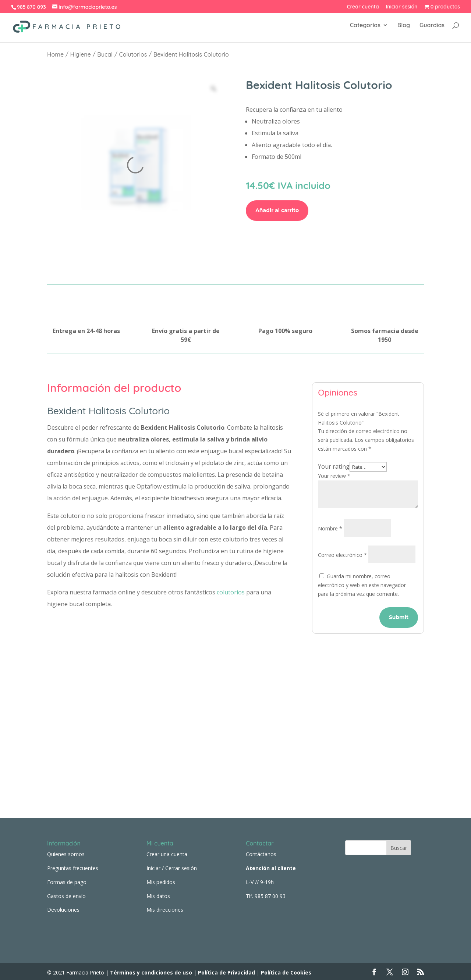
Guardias (432, 29)
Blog (404, 29)
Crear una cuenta (167, 852)
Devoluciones (63, 907)
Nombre (330, 528)
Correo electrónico (342, 555)
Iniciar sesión (402, 7)
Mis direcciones (165, 907)
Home (55, 54)
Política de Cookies (286, 970)
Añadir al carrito (277, 210)
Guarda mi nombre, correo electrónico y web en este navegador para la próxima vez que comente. (362, 585)
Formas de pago (67, 879)
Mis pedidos (161, 879)
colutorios (231, 592)
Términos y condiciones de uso (150, 970)
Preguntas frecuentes (73, 865)
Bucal (105, 54)
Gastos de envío (66, 893)
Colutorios (133, 54)
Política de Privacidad (226, 970)
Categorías (365, 29)
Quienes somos (66, 852)
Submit (399, 617)
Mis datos (158, 893)
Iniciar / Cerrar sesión (172, 865)
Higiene (81, 54)
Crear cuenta (363, 7)
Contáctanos (261, 852)
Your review (334, 476)
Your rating (334, 466)
